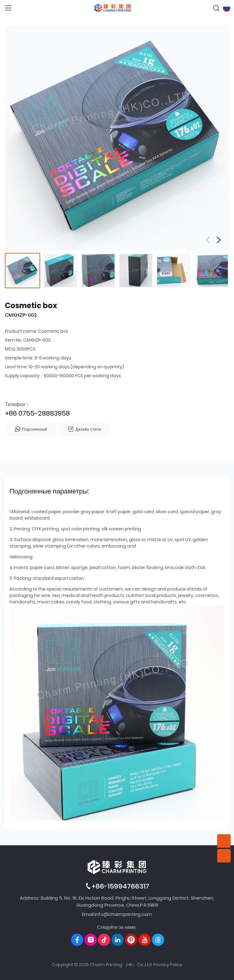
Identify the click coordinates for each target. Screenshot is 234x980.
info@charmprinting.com (123, 914)
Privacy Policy (168, 965)
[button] (219, 240)
